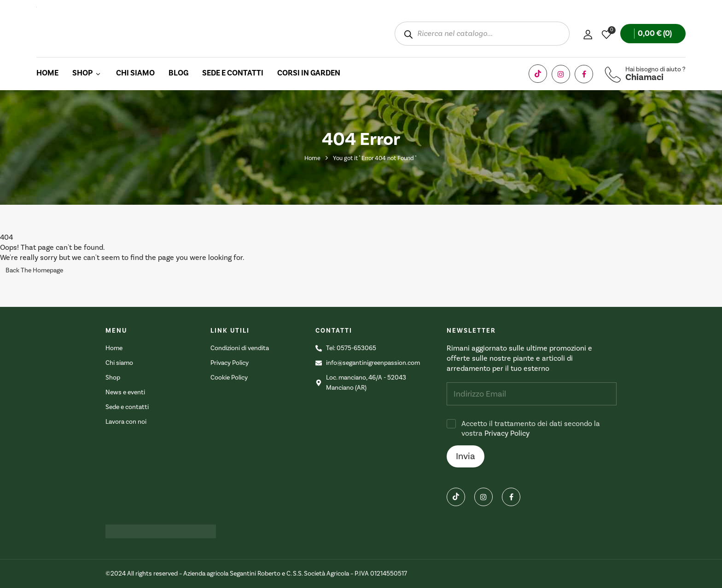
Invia (466, 456)
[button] (653, 34)
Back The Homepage (34, 271)
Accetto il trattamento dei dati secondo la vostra (531, 429)
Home (312, 158)
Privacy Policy (507, 433)
